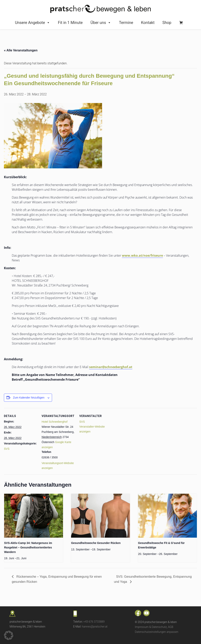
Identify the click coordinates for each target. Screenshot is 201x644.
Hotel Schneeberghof (55, 422)
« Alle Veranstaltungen (21, 50)
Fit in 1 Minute (70, 23)
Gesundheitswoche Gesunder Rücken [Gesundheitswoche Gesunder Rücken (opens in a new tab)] (96, 543)
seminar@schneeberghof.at (111, 367)
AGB (171, 627)
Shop (167, 23)
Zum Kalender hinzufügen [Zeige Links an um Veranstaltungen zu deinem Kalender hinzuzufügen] (29, 398)
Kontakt (148, 23)
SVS (7, 449)
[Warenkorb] (181, 23)
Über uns (101, 23)
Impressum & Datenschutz (151, 627)
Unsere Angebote (32, 23)
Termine (126, 23)
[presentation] (34, 516)
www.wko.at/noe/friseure (142, 255)
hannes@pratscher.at (95, 627)
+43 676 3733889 (94, 622)
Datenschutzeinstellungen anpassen (157, 632)
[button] (9, 635)
